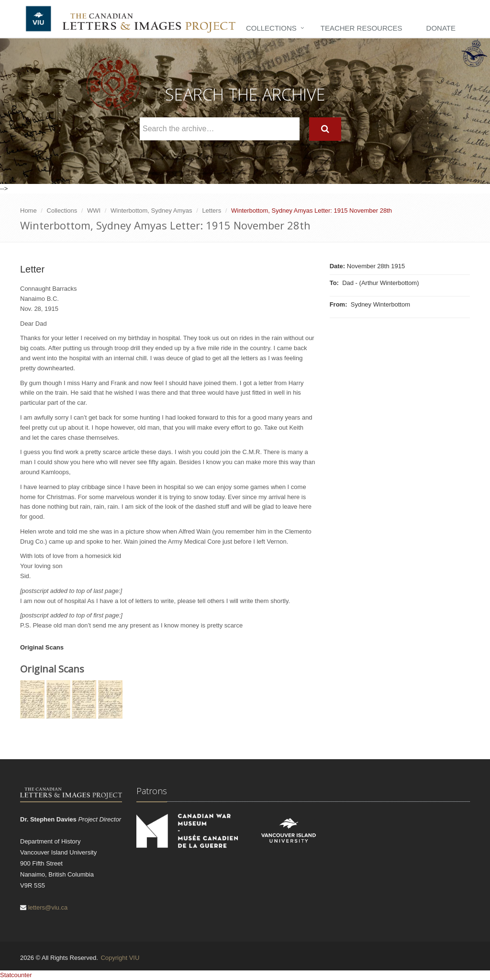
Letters (212, 211)
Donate (441, 28)
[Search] (325, 129)
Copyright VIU (120, 958)
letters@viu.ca (48, 907)
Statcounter (16, 975)
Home (28, 211)
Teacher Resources (362, 28)
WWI (94, 211)
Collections (271, 28)
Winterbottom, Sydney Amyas (151, 211)
